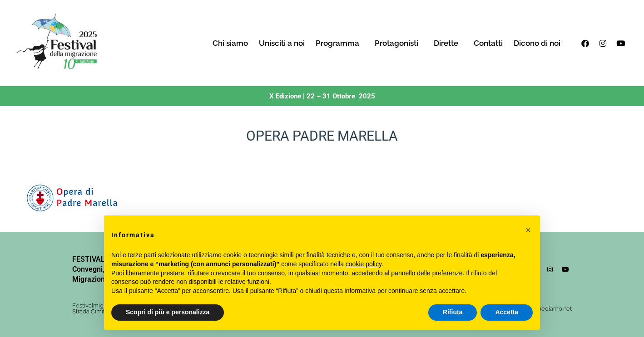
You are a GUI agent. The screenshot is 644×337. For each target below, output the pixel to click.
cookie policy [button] (364, 264)
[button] (528, 230)
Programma (340, 43)
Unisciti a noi (282, 43)
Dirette (448, 43)
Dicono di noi (537, 43)
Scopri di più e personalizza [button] (168, 312)
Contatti (488, 43)
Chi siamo (230, 43)
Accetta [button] (507, 312)
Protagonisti (399, 43)
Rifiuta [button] (453, 312)
